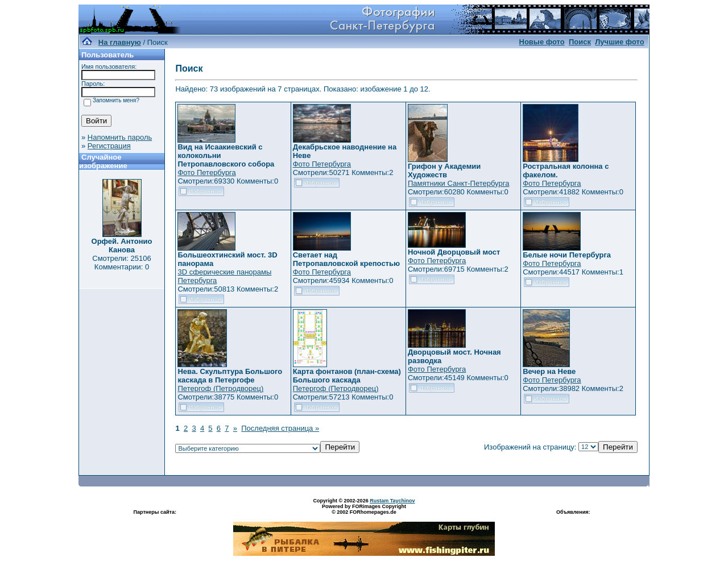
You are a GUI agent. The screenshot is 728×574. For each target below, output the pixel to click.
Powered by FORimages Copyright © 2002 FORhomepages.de (364, 509)
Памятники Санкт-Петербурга (458, 183)
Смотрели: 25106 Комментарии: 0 (121, 263)
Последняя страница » (280, 428)
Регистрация (109, 146)
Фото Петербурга (206, 172)
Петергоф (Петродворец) (220, 388)
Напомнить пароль (120, 137)
